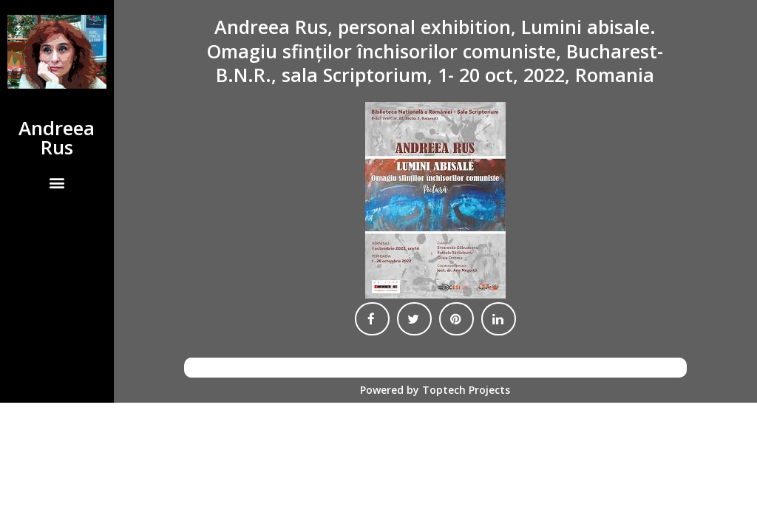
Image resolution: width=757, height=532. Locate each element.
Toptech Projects (466, 390)
